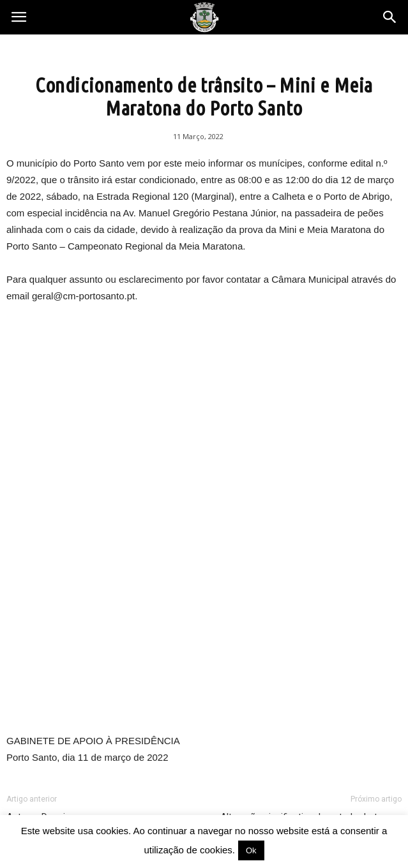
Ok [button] (251, 850)
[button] (390, 17)
